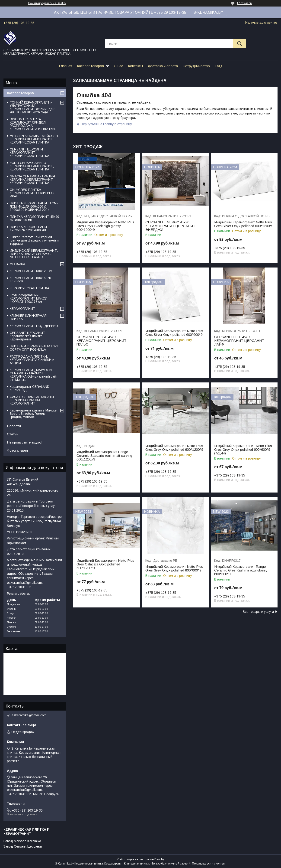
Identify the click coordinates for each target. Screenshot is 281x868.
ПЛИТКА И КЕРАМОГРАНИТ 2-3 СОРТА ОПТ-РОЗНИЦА (34, 348)
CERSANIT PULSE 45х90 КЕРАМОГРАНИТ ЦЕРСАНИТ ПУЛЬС (101, 341)
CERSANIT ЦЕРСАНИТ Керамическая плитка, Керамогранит (27, 336)
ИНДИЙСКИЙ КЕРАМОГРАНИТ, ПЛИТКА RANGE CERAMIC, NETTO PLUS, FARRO (34, 254)
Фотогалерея (17, 450)
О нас (118, 66)
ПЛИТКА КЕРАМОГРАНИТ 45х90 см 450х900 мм (34, 218)
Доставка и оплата (163, 66)
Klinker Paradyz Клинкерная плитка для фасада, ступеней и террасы (34, 240)
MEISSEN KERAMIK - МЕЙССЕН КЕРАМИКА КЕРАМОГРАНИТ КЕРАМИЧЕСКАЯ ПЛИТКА (34, 139)
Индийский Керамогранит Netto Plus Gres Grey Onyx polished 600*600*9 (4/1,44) (243, 450)
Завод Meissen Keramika (22, 841)
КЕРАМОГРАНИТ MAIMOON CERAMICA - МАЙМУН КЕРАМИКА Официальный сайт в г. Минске (34, 375)
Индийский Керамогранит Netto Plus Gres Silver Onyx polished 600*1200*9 (244, 224)
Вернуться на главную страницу (106, 124)
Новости (14, 426)
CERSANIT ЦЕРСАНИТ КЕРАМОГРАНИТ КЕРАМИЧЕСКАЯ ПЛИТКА (29, 153)
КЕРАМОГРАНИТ (22, 309)
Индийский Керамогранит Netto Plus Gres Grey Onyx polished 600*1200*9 (174, 448)
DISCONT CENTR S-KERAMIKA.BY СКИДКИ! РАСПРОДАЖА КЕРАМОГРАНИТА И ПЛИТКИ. (33, 124)
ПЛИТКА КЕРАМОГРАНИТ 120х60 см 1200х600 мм (29, 228)
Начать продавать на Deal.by (47, 3)
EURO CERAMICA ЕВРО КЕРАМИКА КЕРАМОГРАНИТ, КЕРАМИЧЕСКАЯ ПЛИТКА (32, 166)
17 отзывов (244, 3)
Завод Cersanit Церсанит (23, 846)
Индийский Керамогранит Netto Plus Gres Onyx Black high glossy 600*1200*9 (105, 226)
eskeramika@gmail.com (29, 715)
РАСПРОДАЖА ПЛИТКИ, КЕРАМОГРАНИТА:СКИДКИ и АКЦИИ (32, 360)
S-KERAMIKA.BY (208, 12)
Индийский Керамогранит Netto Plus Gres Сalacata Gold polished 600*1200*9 (105, 564)
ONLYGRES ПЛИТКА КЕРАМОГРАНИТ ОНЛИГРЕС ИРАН (32, 193)
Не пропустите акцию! (25, 442)
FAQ (218, 66)
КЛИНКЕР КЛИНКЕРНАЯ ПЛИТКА (28, 317)
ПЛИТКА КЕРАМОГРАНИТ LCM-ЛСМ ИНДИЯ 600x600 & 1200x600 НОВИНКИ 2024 (34, 206)
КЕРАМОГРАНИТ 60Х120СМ (31, 271)
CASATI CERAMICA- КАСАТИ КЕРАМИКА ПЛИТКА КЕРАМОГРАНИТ (32, 400)
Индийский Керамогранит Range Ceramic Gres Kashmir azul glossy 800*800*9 (241, 570)
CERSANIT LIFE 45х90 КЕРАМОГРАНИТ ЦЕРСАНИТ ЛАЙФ (239, 341)
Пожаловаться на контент (209, 864)
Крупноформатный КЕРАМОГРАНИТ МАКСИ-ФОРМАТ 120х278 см (29, 298)
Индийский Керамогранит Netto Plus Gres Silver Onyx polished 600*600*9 (174, 333)
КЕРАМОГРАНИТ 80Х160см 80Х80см (30, 280)
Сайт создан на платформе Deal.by (141, 859)
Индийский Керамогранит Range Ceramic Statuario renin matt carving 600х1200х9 (104, 456)
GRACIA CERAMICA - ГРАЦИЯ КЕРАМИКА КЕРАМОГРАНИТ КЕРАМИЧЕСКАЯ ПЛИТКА (32, 179)
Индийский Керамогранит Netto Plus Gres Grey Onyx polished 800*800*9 (174, 568)
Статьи (13, 434)
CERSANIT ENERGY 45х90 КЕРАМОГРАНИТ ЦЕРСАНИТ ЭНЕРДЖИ (170, 226)
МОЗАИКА (17, 264)
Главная (65, 66)
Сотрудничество (196, 66)
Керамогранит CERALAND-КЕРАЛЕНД (30, 388)
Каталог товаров (90, 66)
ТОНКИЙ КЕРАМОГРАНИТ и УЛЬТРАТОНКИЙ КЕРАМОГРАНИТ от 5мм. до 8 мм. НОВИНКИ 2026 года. (33, 107)
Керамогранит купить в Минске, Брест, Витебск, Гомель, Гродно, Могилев (34, 414)
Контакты (135, 66)
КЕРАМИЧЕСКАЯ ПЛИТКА (29, 288)
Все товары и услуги (258, 612)
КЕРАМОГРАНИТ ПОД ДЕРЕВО (34, 326)
